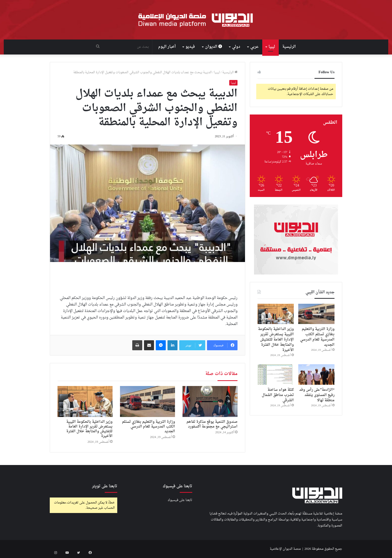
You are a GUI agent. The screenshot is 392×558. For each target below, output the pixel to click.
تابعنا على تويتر (105, 486)
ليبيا (272, 47)
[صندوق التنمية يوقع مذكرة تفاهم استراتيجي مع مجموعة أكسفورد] (210, 401)
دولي (236, 47)
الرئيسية (289, 47)
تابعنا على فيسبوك (180, 500)
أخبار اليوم (167, 47)
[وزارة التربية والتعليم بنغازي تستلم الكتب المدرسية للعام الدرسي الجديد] (147, 401)
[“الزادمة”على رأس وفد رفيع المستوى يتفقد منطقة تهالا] (316, 374)
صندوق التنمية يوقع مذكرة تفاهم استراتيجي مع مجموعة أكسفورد (212, 424)
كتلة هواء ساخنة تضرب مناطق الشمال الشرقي (278, 395)
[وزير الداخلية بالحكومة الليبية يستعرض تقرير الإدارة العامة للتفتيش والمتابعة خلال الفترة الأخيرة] (85, 401)
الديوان (213, 47)
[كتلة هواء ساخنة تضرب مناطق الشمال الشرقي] (276, 374)
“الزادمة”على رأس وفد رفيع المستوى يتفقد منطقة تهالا (317, 395)
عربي (254, 47)
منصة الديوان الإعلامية (285, 549)
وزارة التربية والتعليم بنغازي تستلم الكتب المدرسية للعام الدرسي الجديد (148, 427)
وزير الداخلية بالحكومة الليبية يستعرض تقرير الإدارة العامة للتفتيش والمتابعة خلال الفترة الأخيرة (89, 429)
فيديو (190, 47)
